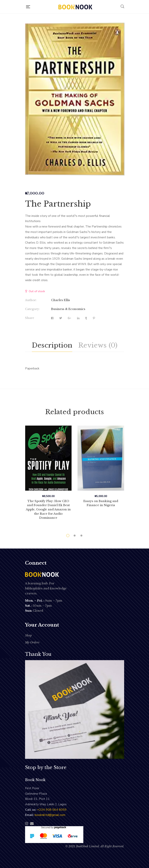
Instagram (27, 823)
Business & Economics (68, 309)
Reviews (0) (98, 345)
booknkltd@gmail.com (50, 815)
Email (32, 823)
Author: (31, 300)
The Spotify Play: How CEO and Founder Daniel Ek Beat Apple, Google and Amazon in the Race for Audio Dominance (48, 509)
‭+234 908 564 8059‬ (52, 810)
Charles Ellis (61, 300)
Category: (32, 309)
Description (52, 345)
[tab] (52, 345)
